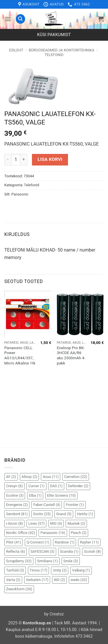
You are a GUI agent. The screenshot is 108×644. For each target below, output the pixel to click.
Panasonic (20, 194)
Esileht (16, 50)
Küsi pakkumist (54, 35)
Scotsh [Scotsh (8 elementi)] (92, 551)
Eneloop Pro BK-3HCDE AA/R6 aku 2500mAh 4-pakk (71, 355)
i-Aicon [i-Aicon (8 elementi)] (14, 523)
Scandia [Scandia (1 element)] (69, 551)
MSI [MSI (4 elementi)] (56, 523)
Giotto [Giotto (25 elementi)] (42, 514)
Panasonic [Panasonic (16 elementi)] (53, 533)
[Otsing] (20, 19)
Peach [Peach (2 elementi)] (79, 533)
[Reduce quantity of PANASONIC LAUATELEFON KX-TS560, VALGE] (8, 160)
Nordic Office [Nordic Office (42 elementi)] (20, 533)
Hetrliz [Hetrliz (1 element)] (85, 514)
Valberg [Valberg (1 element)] (81, 570)
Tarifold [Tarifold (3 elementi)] (15, 570)
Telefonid (54, 55)
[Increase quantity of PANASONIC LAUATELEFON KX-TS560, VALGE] (24, 160)
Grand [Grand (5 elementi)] (64, 514)
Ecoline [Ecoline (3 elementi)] (15, 495)
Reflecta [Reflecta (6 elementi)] (16, 551)
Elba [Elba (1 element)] (35, 495)
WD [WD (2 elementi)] (59, 580)
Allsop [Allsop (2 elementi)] (30, 477)
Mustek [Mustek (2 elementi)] (76, 523)
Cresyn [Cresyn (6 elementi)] (14, 486)
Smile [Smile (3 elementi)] (71, 561)
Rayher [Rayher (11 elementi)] (89, 542)
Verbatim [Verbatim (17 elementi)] (37, 580)
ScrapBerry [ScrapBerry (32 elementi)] (19, 561)
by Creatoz (54, 614)
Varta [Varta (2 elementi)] (13, 580)
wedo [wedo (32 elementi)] (79, 580)
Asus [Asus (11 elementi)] (51, 477)
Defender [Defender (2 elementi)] (78, 486)
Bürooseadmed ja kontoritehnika (62, 50)
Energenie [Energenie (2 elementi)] (17, 505)
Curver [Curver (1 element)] (36, 486)
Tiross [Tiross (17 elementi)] (39, 570)
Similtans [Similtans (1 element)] (48, 561)
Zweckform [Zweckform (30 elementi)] (19, 589)
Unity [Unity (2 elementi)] (60, 570)
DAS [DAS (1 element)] (56, 486)
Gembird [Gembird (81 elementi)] (17, 514)
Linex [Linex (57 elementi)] (36, 523)
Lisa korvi (50, 159)
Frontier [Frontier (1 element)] (75, 505)
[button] (8, 19)
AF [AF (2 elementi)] (11, 477)
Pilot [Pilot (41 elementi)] (14, 542)
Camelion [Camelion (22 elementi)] (75, 477)
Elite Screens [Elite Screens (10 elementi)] (61, 495)
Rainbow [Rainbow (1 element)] (65, 542)
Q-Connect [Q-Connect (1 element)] (38, 542)
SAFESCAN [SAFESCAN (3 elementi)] (42, 551)
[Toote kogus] (16, 160)
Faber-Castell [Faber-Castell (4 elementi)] (47, 505)
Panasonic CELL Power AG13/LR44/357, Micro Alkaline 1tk (20, 355)
